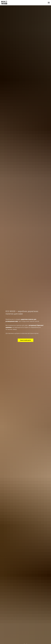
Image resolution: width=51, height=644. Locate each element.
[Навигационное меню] (49, 3)
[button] (26, 340)
